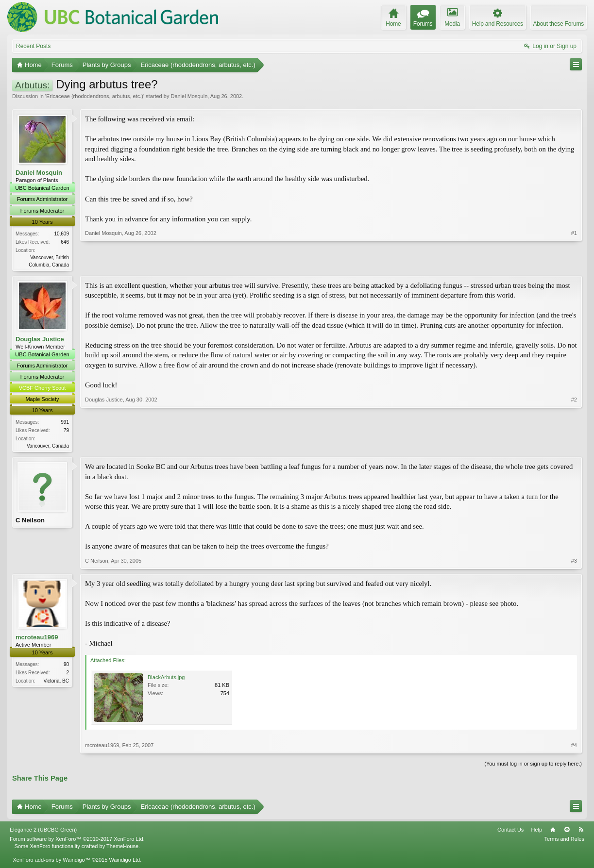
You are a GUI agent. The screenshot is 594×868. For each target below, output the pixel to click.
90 (66, 666)
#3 (574, 563)
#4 (574, 747)
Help (536, 832)
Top (567, 832)
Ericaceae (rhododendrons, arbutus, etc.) (95, 96)
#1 (574, 263)
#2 (574, 446)
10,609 (61, 234)
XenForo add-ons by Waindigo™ (51, 862)
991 (65, 423)
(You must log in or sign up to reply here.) (533, 766)
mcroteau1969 (37, 639)
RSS (581, 832)
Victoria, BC (56, 683)
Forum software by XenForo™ (77, 841)
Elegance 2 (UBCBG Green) (43, 832)
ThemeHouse (122, 848)
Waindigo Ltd (124, 862)
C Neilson (30, 522)
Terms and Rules (564, 841)
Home (553, 832)
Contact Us (510, 832)
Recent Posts (33, 46)
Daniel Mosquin (189, 96)
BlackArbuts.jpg (166, 679)
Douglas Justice (40, 340)
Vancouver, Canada (48, 447)
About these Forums (559, 24)
